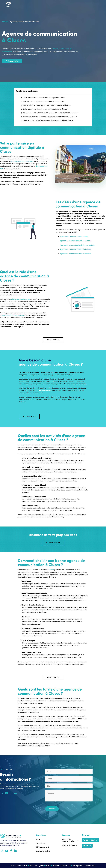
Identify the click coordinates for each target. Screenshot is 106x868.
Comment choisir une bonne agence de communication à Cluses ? (50, 117)
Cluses (51, 570)
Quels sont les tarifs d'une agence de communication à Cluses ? (49, 120)
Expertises (59, 4)
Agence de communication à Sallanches (75, 254)
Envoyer (52, 809)
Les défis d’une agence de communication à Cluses (44, 101)
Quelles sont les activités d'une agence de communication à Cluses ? (51, 113)
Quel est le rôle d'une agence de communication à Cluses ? (47, 105)
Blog (69, 4)
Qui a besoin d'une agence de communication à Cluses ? (46, 109)
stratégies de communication (22, 161)
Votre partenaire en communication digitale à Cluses (44, 98)
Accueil (48, 4)
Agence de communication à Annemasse (76, 241)
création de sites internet (20, 299)
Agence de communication (70, 840)
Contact (76, 4)
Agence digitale (69, 845)
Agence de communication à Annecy (74, 236)
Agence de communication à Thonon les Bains (78, 245)
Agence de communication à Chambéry (75, 249)
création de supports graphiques (13, 315)
